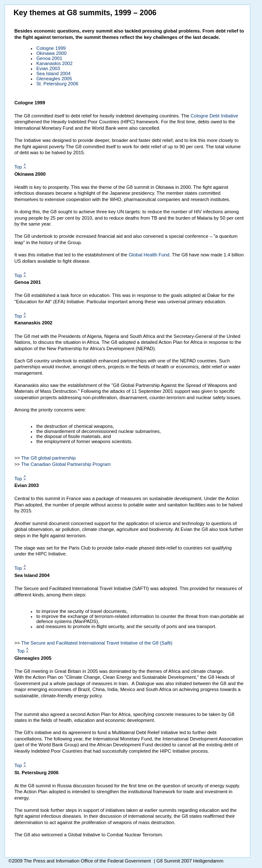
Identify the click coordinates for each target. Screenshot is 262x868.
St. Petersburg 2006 (57, 84)
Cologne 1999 (51, 48)
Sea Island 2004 (53, 73)
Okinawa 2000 (52, 53)
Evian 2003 (48, 68)
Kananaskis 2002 (55, 63)
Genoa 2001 (49, 58)
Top (18, 167)
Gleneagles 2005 (54, 79)
